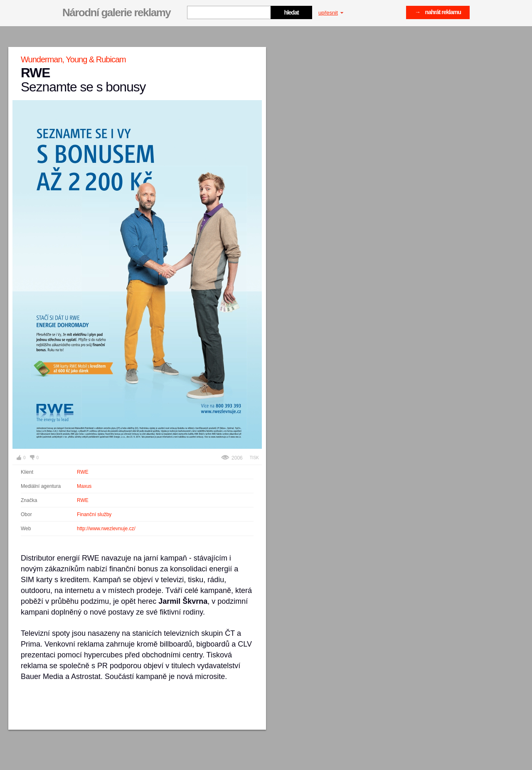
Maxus (84, 486)
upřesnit (331, 13)
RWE (83, 472)
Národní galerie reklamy (116, 12)
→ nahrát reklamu (438, 12)
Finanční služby (94, 514)
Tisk (254, 458)
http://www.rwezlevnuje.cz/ (106, 529)
